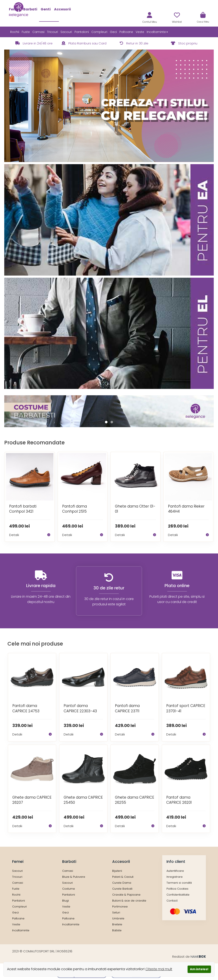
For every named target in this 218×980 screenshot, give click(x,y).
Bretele (117, 924)
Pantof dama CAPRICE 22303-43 (80, 708)
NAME (198, 957)
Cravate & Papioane (126, 895)
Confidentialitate (178, 895)
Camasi (38, 32)
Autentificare (175, 871)
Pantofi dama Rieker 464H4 (186, 509)
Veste (140, 32)
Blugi (65, 901)
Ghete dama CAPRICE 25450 (83, 800)
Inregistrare (175, 877)
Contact (172, 901)
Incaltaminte (21, 930)
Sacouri (66, 32)
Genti (46, 9)
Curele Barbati (122, 889)
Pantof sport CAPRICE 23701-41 (186, 708)
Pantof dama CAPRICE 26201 (179, 800)
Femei (14, 9)
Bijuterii (117, 871)
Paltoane (126, 32)
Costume (69, 889)
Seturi (116, 912)
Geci (113, 32)
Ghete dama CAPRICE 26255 (135, 800)
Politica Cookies (177, 889)
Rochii (15, 32)
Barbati (30, 9)
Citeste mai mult (159, 969)
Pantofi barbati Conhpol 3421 (23, 509)
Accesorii (62, 9)
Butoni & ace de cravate (129, 901)
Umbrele (118, 918)
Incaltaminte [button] (157, 32)
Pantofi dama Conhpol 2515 (75, 509)
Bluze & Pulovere (74, 877)
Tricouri (52, 32)
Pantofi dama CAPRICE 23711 (127, 708)
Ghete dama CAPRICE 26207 (32, 800)
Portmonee (120, 907)
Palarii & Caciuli (123, 877)
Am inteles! (199, 969)
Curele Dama (122, 883)
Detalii (30, 535)
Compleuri (99, 32)
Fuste (26, 32)
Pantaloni (82, 32)
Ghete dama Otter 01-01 (135, 509)
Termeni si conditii (179, 883)
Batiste (117, 930)
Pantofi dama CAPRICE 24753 (26, 708)
